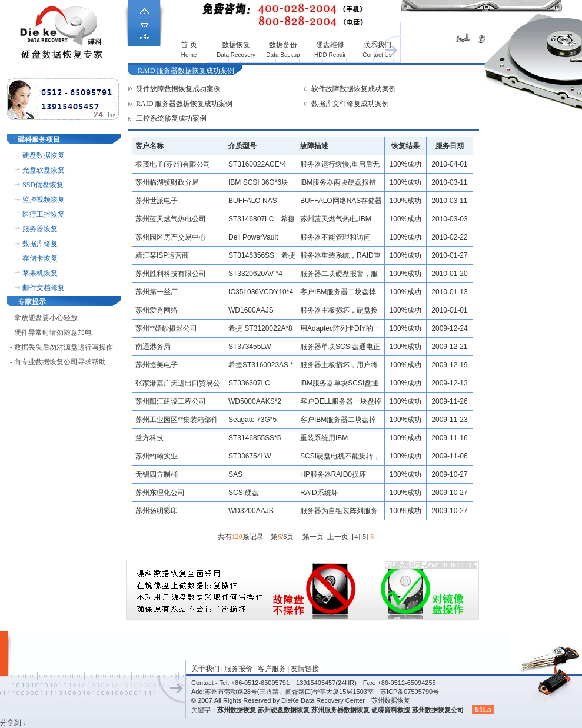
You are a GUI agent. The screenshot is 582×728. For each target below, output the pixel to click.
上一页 (338, 537)
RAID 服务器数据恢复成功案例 (184, 104)
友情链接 (305, 669)
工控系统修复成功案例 (171, 118)
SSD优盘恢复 (43, 185)
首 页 (189, 45)
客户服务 (272, 669)
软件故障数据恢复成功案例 (354, 89)
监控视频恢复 (44, 200)
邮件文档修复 (44, 288)
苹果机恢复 (40, 273)
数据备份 (283, 45)
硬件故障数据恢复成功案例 (178, 89)
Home (189, 55)
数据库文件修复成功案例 (350, 104)
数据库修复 (40, 244)
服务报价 (238, 669)
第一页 (313, 537)
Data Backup (283, 55)
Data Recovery (236, 55)
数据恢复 (236, 45)
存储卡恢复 (40, 258)
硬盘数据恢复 (44, 155)
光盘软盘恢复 (44, 170)
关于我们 (205, 669)
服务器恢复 (40, 229)
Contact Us (377, 55)
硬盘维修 (330, 45)
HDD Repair (330, 55)
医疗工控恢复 (44, 214)
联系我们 (377, 45)
